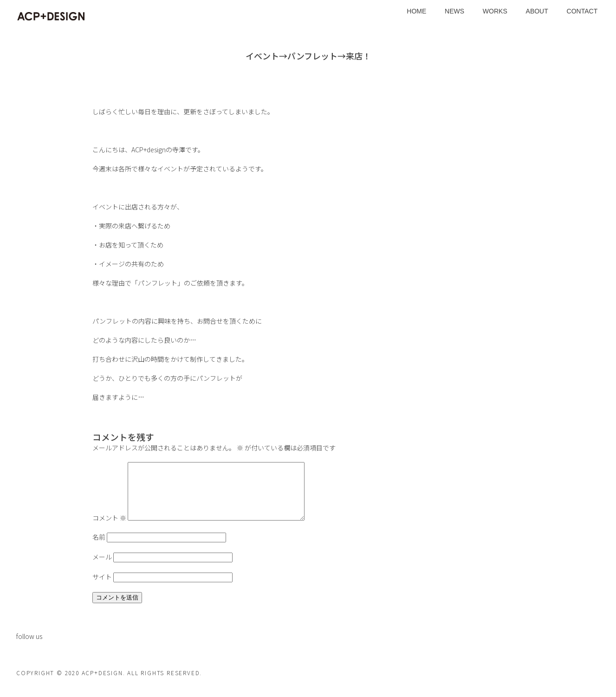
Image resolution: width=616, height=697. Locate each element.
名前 (99, 548)
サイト (102, 588)
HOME (416, 11)
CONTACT (582, 11)
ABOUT (537, 11)
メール (102, 568)
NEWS (454, 11)
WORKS (495, 11)
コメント (109, 529)
